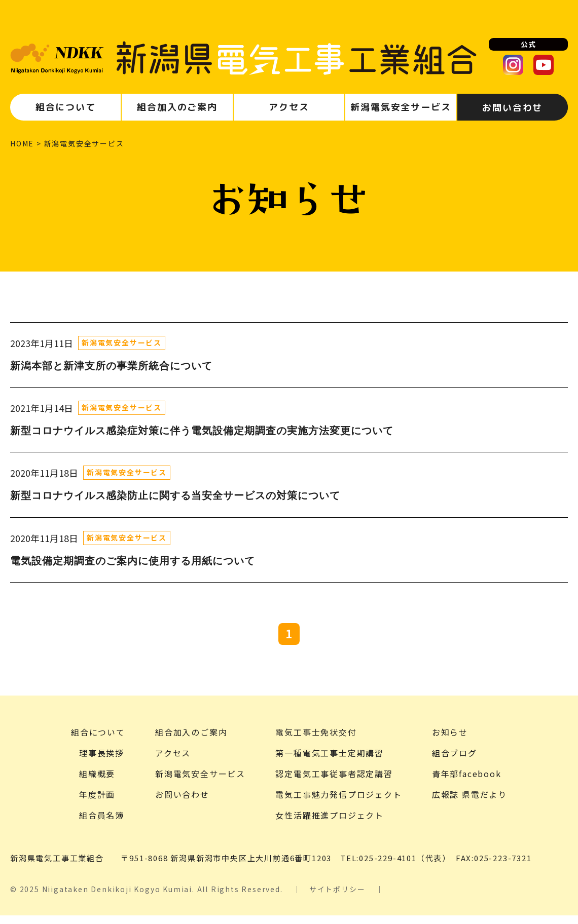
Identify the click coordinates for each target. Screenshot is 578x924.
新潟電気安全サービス (122, 342)
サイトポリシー (337, 898)
